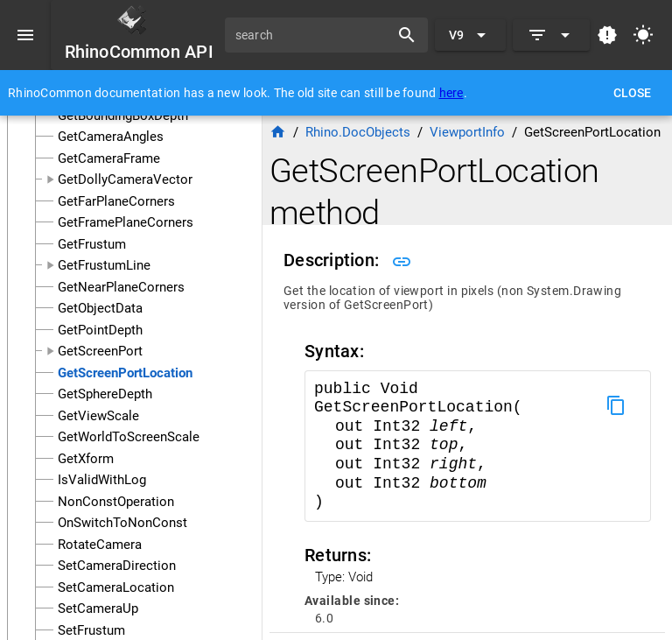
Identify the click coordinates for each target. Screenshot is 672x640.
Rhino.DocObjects (358, 132)
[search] (313, 35)
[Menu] (25, 35)
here (451, 93)
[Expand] (551, 35)
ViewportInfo (467, 132)
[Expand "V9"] (470, 35)
